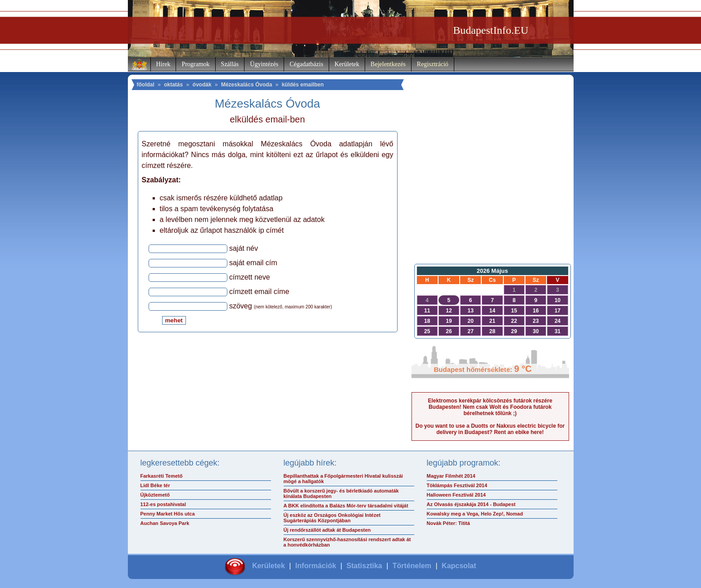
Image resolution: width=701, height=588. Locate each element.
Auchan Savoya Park (165, 523)
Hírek (163, 64)
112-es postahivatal (163, 504)
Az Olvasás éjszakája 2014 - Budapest (471, 504)
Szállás (230, 64)
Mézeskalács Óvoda (246, 85)
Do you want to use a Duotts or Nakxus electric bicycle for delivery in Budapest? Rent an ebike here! (490, 429)
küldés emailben (303, 85)
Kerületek (347, 64)
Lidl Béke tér (155, 485)
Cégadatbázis (306, 64)
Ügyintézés (264, 64)
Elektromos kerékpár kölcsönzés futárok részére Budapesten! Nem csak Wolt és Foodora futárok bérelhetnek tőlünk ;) (490, 407)
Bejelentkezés (388, 64)
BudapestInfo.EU (491, 30)
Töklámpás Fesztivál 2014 (457, 485)
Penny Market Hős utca (168, 514)
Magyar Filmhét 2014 (451, 476)
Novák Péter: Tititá (448, 523)
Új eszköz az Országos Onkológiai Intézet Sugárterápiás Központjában (332, 518)
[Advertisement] (490, 187)
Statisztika (364, 566)
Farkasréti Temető (162, 476)
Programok (195, 64)
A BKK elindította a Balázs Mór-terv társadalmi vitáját (346, 506)
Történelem (412, 566)
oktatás (173, 85)
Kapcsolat (459, 566)
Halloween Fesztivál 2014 (456, 495)
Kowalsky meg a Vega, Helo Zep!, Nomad (475, 514)
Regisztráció (433, 64)
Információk (316, 566)
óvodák (202, 85)
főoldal (146, 85)
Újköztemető (155, 495)
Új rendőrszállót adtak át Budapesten (327, 530)
